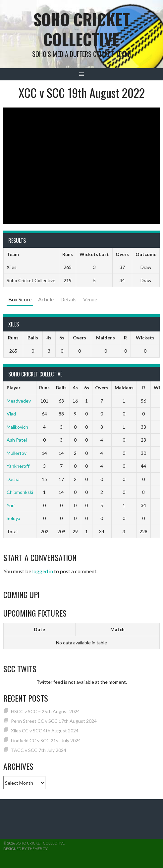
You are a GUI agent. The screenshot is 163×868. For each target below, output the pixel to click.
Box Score (20, 299)
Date (39, 629)
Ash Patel (17, 440)
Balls (33, 338)
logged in (43, 571)
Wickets (145, 338)
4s (49, 338)
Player (14, 388)
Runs (13, 338)
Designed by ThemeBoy (26, 849)
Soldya (13, 518)
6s (62, 338)
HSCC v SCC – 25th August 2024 (45, 711)
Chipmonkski (20, 492)
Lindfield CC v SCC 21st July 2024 (46, 740)
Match (117, 629)
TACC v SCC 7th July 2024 (39, 750)
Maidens (106, 338)
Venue (90, 299)
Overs (80, 338)
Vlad (11, 414)
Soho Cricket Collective (82, 29)
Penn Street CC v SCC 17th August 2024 (54, 721)
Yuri (11, 505)
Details (68, 299)
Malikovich (17, 427)
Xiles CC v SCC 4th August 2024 (45, 731)
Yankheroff (18, 466)
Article (46, 299)
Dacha (13, 479)
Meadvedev (19, 401)
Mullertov (17, 453)
